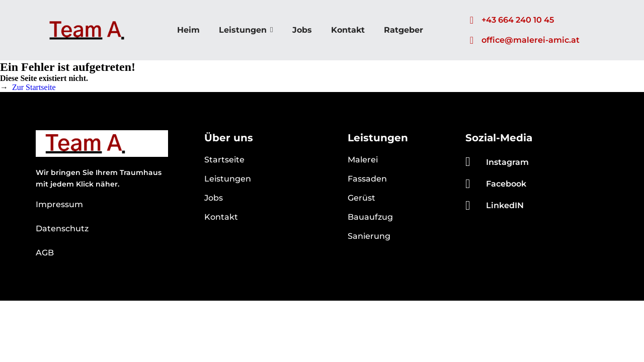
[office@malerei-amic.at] (471, 40)
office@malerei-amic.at (531, 40)
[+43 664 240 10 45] (471, 20)
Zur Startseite (34, 87)
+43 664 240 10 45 (518, 20)
